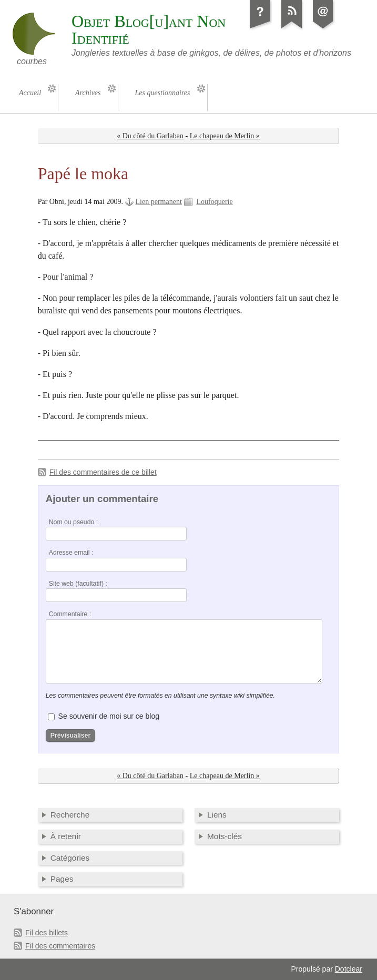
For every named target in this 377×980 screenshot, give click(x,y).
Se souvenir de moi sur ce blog (109, 716)
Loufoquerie (214, 202)
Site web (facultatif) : (78, 584)
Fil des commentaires (60, 946)
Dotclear (349, 969)
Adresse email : (71, 553)
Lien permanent (159, 202)
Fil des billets (47, 933)
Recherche (70, 815)
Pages (62, 879)
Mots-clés (225, 836)
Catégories (70, 858)
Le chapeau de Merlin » (225, 136)
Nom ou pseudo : (73, 522)
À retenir (66, 836)
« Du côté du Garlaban (150, 136)
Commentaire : (70, 614)
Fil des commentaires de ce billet (103, 472)
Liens (217, 815)
